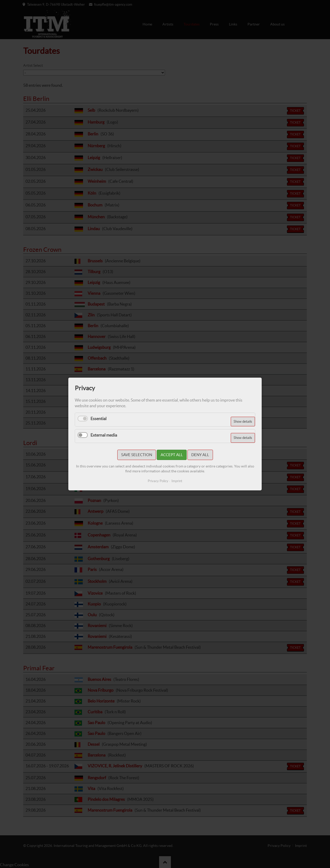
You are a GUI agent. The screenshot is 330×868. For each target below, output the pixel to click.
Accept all (172, 455)
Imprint (177, 481)
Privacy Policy (158, 481)
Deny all (200, 455)
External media (104, 435)
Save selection (137, 455)
